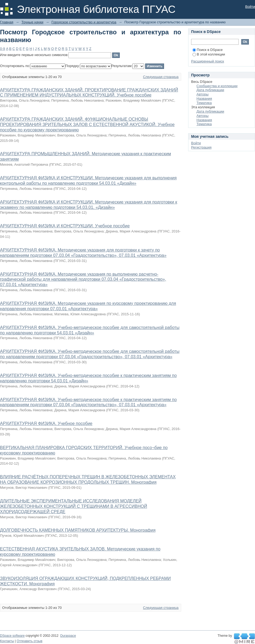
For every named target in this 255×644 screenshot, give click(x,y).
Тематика (204, 103)
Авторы (203, 94)
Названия (204, 99)
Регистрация (201, 147)
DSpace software (12, 636)
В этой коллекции (209, 54)
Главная (7, 22)
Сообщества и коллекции (217, 86)
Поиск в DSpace (207, 50)
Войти (250, 7)
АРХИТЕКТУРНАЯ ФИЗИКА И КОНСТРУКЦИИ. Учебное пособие (65, 226)
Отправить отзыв (30, 641)
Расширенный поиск (207, 61)
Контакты (7, 641)
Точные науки (32, 22)
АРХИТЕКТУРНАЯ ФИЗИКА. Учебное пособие (46, 423)
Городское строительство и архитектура (84, 22)
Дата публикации (210, 90)
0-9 (3, 49)
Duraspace (68, 636)
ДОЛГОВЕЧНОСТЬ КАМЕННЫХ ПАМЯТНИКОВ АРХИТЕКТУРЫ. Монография (78, 530)
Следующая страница (161, 77)
